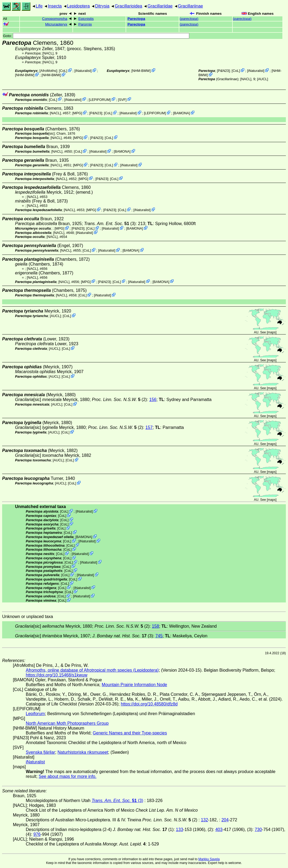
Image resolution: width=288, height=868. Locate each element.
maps (271, 332)
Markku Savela (209, 859)
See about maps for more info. (68, 776)
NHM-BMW (25, 75)
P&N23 (223, 71)
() (189, 19)
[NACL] (48, 53)
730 (258, 830)
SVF (122, 99)
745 (159, 636)
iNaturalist (83, 71)
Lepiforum (35, 714)
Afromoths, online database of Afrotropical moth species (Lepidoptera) (92, 670)
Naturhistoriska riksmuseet (83, 752)
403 (219, 830)
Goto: (96, 36)
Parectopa (136, 19)
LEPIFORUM (100, 99)
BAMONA (182, 113)
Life (39, 6)
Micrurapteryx (56, 24)
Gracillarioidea (128, 6)
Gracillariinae (190, 6)
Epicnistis (86, 19)
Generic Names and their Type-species (130, 733)
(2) (119, 400)
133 (179, 830)
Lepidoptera (79, 6)
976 (37, 834)
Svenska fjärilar (40, 752)
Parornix (85, 24)
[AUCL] (263, 79)
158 (156, 626)
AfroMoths (48, 71)
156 (153, 400)
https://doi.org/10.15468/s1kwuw (56, 675)
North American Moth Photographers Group (67, 723)
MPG (77, 113)
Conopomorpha (55, 19)
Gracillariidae (160, 6)
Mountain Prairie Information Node (134, 685)
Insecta (55, 6)
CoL (63, 71)
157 (149, 427)
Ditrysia (102, 6)
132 (204, 820)
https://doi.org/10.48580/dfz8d (149, 704)
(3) (110, 224)
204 (225, 820)
